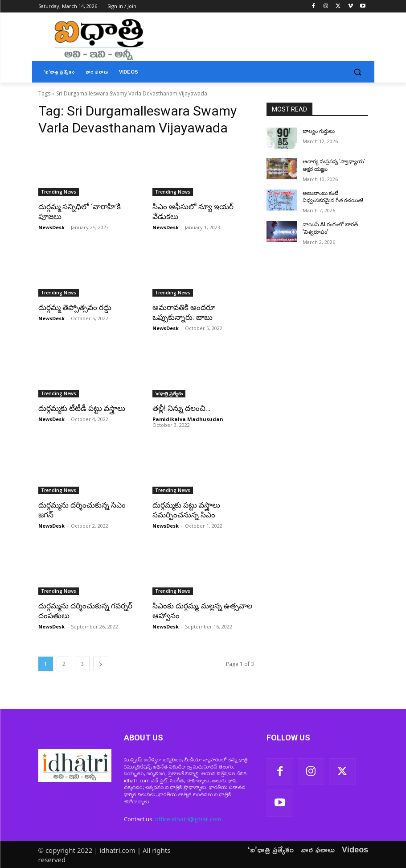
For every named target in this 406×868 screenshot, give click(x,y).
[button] (358, 72)
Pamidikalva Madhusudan (188, 419)
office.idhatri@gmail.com (188, 818)
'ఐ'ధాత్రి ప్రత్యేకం (169, 393)
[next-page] (101, 664)
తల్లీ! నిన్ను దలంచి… (181, 408)
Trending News (59, 192)
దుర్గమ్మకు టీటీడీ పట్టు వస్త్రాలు (82, 408)
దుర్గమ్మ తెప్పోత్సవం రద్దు (75, 307)
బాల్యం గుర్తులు (319, 131)
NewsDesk (51, 227)
